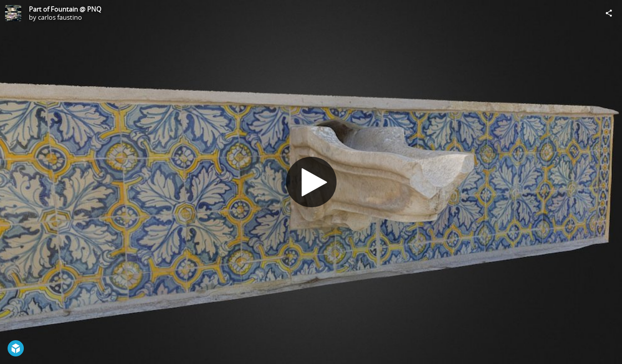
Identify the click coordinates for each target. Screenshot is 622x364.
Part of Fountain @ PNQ (65, 9)
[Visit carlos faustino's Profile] (13, 13)
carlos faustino (60, 17)
